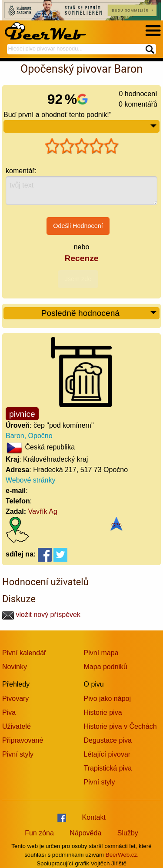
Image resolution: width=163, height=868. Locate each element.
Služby (128, 833)
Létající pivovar (107, 754)
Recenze (82, 258)
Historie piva (103, 712)
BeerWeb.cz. (122, 855)
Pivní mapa (101, 653)
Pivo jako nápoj (108, 699)
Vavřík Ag (43, 511)
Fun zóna (39, 833)
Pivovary (15, 699)
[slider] (82, 146)
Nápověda (85, 833)
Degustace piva (108, 740)
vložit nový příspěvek (41, 615)
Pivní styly (18, 754)
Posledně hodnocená (99, 313)
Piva (9, 712)
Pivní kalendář (24, 653)
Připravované (23, 740)
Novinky (15, 667)
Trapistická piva (108, 768)
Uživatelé (17, 726)
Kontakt (94, 817)
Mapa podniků (106, 667)
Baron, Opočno (29, 436)
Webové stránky (30, 480)
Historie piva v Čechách (120, 726)
